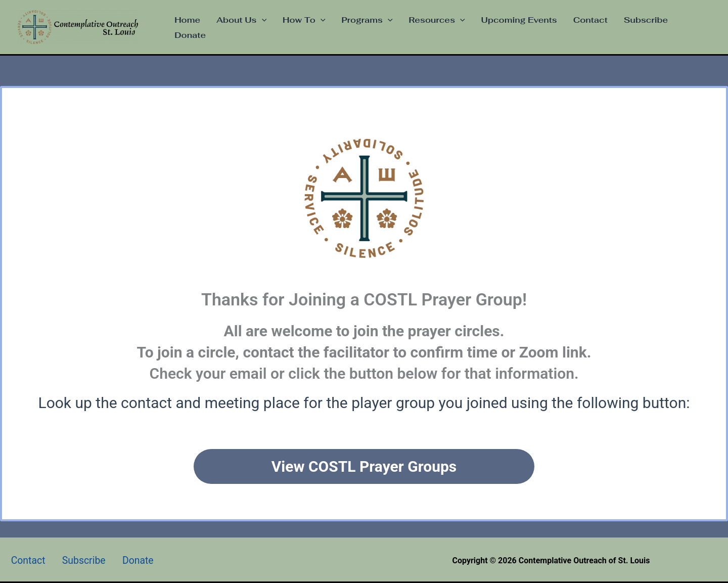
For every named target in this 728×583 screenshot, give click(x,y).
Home (187, 20)
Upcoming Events (519, 20)
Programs (367, 20)
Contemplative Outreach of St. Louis (152, 27)
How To (304, 20)
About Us (241, 20)
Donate (190, 35)
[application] (262, 20)
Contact (590, 20)
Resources (437, 20)
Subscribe (646, 20)
